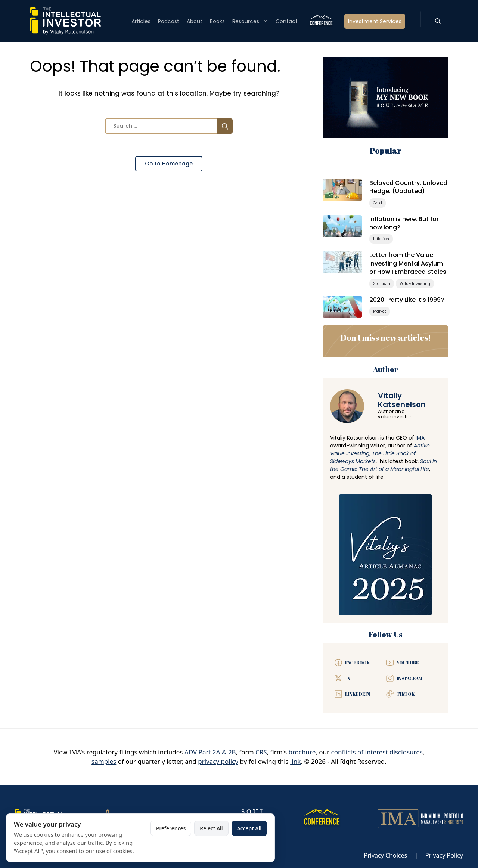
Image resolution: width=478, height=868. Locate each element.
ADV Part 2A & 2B (210, 752)
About (195, 21)
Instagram (409, 678)
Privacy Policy (444, 855)
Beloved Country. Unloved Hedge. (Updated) (408, 187)
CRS (261, 752)
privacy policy (218, 761)
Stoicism (382, 284)
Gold (378, 203)
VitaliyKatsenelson (402, 400)
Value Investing (415, 284)
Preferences (171, 828)
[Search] (225, 126)
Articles (141, 21)
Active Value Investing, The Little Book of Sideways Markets (380, 453)
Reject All (211, 828)
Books (217, 21)
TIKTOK (406, 694)
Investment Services (375, 21)
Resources (250, 21)
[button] (438, 21)
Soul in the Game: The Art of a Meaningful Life (384, 465)
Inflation (381, 239)
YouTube (408, 663)
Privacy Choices (385, 855)
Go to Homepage (169, 164)
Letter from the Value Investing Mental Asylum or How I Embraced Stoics (408, 263)
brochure (302, 752)
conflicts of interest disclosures (377, 752)
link (295, 761)
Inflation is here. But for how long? (404, 223)
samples (104, 761)
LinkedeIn (358, 694)
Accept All (249, 828)
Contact (287, 21)
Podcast (169, 21)
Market (380, 311)
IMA (420, 438)
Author (386, 369)
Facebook (358, 663)
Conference (321, 21)
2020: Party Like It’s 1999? (407, 300)
